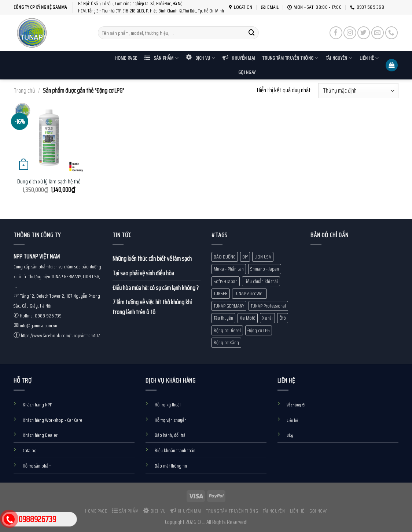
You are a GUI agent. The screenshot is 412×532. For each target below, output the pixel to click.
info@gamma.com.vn (38, 326)
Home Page (126, 58)
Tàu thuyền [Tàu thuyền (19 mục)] (223, 318)
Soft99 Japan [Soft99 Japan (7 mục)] (226, 281)
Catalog (30, 451)
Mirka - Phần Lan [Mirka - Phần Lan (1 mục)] (229, 269)
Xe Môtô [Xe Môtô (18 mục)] (248, 318)
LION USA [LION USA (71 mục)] (263, 257)
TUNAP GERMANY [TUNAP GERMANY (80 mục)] (229, 306)
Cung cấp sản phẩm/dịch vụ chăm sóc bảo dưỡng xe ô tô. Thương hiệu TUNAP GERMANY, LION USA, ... (57, 277)
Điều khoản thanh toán (175, 451)
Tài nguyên (339, 58)
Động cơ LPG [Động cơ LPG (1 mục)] (259, 330)
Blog (290, 435)
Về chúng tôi (296, 405)
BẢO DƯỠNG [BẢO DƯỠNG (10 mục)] (225, 257)
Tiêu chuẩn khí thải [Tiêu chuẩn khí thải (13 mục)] (261, 281)
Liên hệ (369, 58)
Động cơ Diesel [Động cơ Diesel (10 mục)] (227, 330)
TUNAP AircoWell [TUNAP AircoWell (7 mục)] (249, 293)
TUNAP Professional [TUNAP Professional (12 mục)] (268, 306)
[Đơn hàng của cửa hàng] (358, 91)
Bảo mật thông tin (171, 466)
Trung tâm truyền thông (290, 58)
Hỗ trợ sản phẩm (37, 466)
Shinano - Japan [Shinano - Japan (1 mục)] (265, 269)
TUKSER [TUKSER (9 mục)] (221, 293)
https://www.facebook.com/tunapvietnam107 (60, 336)
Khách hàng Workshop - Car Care (53, 420)
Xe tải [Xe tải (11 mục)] (267, 318)
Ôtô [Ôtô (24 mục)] (283, 318)
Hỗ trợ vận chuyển (171, 420)
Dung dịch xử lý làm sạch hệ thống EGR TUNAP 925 (68, 182)
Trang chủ (24, 90)
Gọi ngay (247, 72)
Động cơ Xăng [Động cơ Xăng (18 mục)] (226, 343)
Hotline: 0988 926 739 (41, 316)
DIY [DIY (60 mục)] (245, 257)
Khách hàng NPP (37, 405)
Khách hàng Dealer (40, 435)
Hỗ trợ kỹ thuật (168, 405)
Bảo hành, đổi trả (170, 435)
